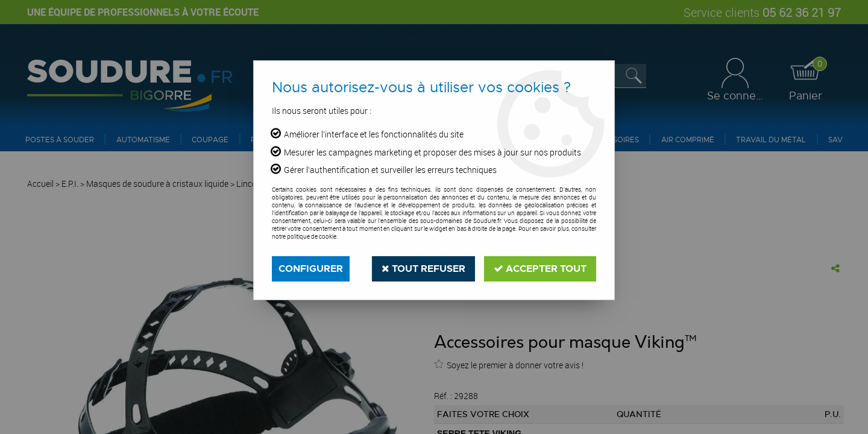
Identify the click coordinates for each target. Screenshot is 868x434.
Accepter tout (540, 269)
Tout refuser (423, 269)
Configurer (311, 269)
